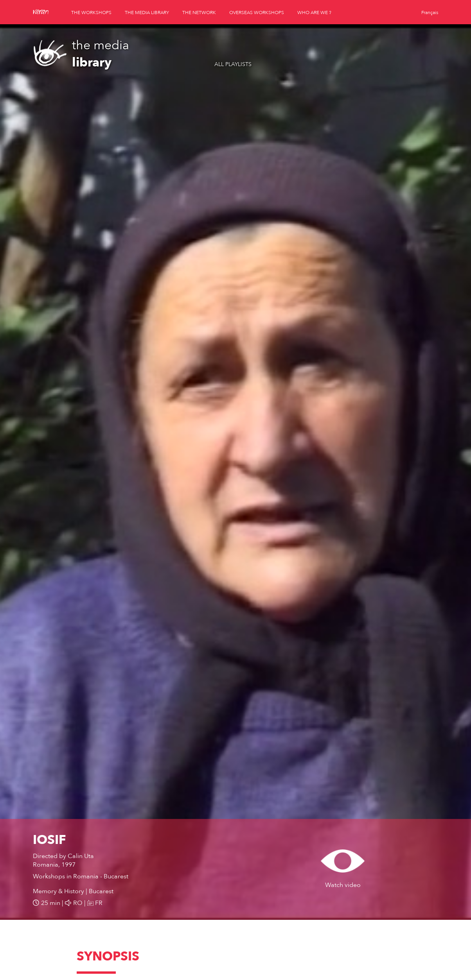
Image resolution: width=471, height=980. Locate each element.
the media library (147, 13)
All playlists (233, 64)
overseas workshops (257, 13)
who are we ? (314, 13)
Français (430, 13)
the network (199, 13)
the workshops (91, 13)
